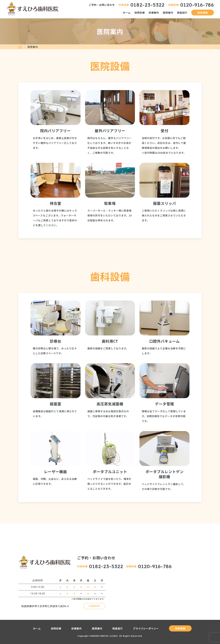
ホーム (127, 13)
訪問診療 (140, 13)
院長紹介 (182, 13)
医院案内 (168, 13)
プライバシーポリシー (146, 628)
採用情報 (203, 13)
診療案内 (154, 13)
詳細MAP (94, 606)
